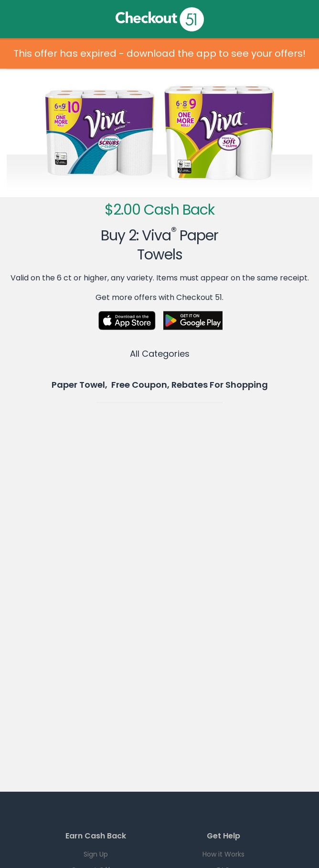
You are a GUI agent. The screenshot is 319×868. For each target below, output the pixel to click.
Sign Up (96, 854)
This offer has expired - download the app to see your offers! (159, 53)
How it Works (223, 854)
